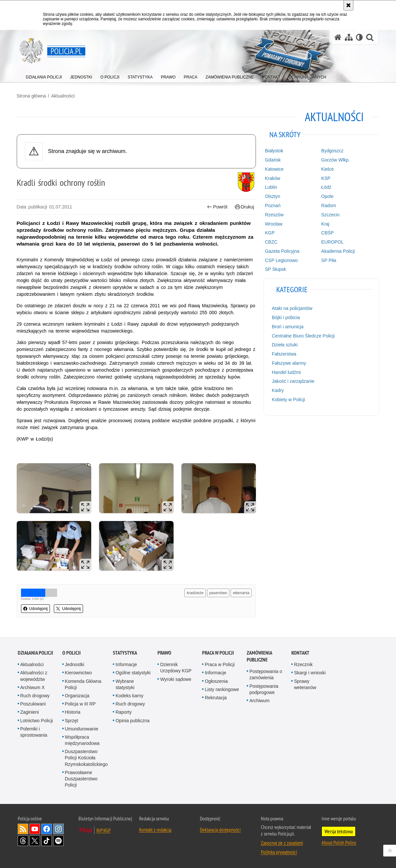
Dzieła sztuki (284, 344)
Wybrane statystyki (125, 683)
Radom (328, 205)
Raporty (124, 711)
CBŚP (327, 232)
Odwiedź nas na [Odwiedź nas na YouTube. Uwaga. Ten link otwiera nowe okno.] (35, 828)
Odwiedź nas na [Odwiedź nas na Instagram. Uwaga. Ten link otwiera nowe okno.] (58, 828)
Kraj (325, 224)
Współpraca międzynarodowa (82, 739)
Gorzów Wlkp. (335, 160)
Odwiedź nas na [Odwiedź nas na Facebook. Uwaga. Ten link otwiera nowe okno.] (47, 828)
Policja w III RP (80, 703)
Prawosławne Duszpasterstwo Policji (81, 777)
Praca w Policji (218, 652)
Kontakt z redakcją (155, 829)
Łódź (325, 187)
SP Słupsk (275, 269)
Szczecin (330, 214)
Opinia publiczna (133, 719)
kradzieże (195, 592)
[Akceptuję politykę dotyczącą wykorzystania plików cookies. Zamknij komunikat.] (348, 5)
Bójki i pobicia (285, 317)
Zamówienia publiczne (259, 655)
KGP (269, 232)
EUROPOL (332, 242)
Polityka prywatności (279, 851)
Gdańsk (272, 160)
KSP (325, 178)
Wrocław (273, 224)
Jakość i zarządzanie (293, 381)
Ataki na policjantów (292, 308)
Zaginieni (30, 711)
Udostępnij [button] (37, 608)
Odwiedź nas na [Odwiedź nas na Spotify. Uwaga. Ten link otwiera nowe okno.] (58, 840)
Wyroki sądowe (176, 678)
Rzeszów (274, 214)
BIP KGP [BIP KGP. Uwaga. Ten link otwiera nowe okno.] (104, 829)
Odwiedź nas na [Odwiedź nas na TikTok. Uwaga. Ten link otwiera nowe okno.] (47, 840)
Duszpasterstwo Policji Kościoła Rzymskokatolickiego (86, 757)
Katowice (274, 169)
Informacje (126, 663)
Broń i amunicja (287, 326)
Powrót (217, 207)
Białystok (274, 150)
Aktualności (64, 96)
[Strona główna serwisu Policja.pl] (338, 37)
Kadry (277, 390)
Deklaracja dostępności (220, 829)
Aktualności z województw (34, 675)
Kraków (272, 178)
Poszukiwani (33, 703)
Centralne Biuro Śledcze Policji (303, 336)
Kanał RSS (23, 828)
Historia (73, 711)
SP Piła (328, 260)
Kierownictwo (78, 672)
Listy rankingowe (222, 688)
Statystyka (125, 652)
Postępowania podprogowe (264, 688)
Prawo (164, 652)
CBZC (271, 242)
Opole (327, 196)
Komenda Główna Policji (83, 683)
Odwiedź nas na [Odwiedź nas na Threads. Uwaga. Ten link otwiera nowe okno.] (23, 840)
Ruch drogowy (35, 695)
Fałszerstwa (284, 354)
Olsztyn (272, 196)
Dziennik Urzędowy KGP (176, 667)
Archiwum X (33, 686)
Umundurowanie (82, 727)
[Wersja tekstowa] (359, 37)
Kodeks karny (129, 695)
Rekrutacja (216, 697)
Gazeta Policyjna (282, 251)
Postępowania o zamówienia (266, 673)
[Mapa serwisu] (349, 37)
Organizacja (77, 695)
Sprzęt (72, 719)
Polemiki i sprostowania (34, 731)
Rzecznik (303, 663)
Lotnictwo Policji (37, 719)
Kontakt (300, 652)
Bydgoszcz (332, 150)
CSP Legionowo (281, 260)
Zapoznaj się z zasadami (282, 842)
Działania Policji (35, 652)
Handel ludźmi (286, 372)
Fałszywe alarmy (288, 363)
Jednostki (75, 663)
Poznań (272, 205)
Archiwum (259, 700)
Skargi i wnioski (310, 672)
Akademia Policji (337, 251)
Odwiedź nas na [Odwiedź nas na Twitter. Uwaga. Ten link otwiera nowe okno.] (35, 840)
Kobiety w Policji (288, 399)
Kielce (327, 169)
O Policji (72, 652)
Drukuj (244, 207)
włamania (241, 592)
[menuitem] (44, 76)
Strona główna (32, 96)
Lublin (271, 187)
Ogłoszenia (216, 680)
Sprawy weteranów (305, 683)
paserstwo (218, 592)
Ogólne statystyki (133, 672)
